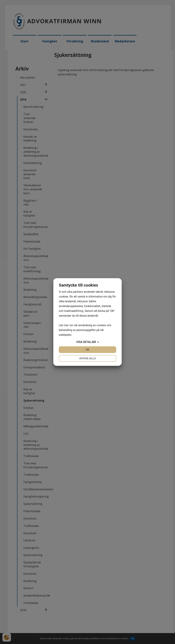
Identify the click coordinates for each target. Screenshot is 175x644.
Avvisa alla (88, 358)
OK (87, 350)
